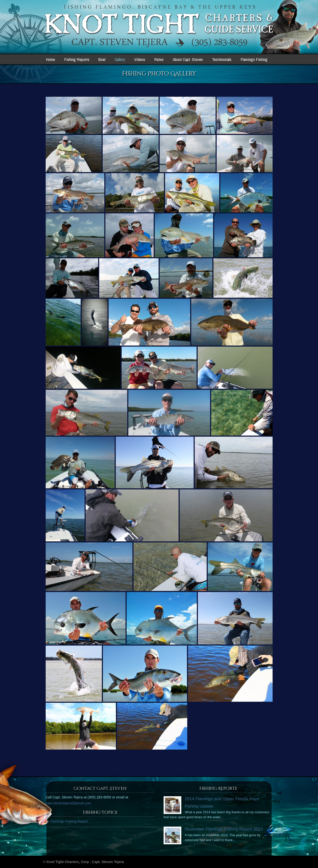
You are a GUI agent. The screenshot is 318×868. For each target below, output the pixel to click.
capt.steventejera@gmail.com (68, 803)
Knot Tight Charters (159, 26)
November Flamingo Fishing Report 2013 (224, 829)
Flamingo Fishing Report (69, 821)
